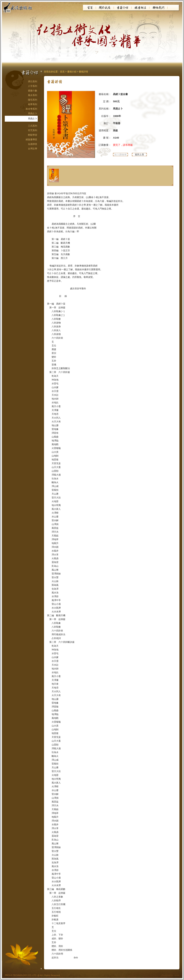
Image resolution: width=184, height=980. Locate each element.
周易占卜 (33, 113)
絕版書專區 (31, 140)
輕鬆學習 (33, 135)
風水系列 (33, 95)
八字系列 (33, 86)
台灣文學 (33, 149)
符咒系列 (33, 130)
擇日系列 (33, 82)
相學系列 (33, 104)
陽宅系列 (33, 100)
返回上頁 (139, 155)
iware (177, 975)
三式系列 (33, 126)
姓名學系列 (31, 109)
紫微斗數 (33, 91)
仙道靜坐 (33, 144)
